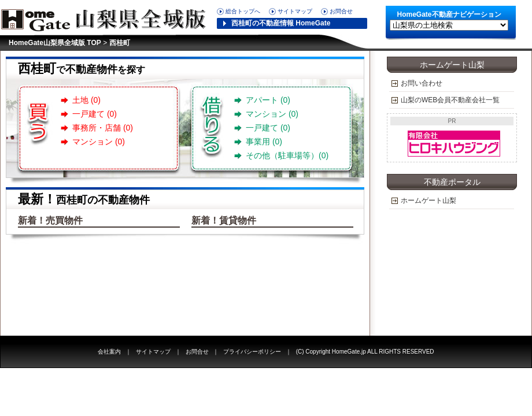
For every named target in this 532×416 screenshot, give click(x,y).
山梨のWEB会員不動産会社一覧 (450, 100)
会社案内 (109, 352)
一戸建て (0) (95, 114)
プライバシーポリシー (252, 352)
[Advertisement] (452, 272)
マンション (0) (99, 142)
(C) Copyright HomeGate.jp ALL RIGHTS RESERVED (365, 352)
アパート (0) (268, 100)
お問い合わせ (422, 83)
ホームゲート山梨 (428, 200)
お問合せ (341, 11)
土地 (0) (86, 100)
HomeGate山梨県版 (107, 17)
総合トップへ (243, 11)
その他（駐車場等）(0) (287, 155)
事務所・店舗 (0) (103, 128)
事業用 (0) (264, 142)
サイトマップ (295, 11)
